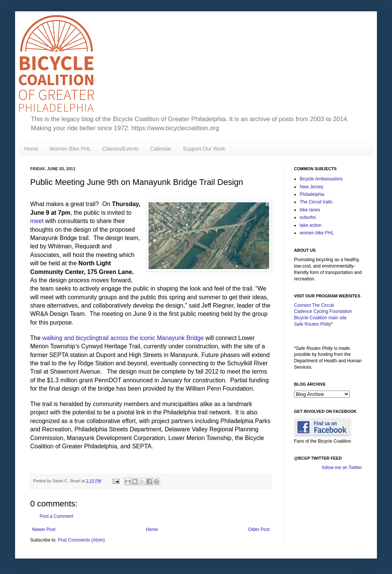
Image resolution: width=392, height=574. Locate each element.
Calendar (161, 149)
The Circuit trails (316, 202)
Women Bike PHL (70, 149)
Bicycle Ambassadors (321, 179)
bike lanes (310, 210)
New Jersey (312, 187)
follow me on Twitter (342, 468)
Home (31, 149)
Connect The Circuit (314, 305)
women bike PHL (317, 233)
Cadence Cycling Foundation (323, 311)
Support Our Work (204, 149)
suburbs (308, 217)
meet (37, 221)
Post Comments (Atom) (81, 540)
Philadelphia (312, 194)
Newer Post (44, 529)
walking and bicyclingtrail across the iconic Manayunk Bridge (123, 338)
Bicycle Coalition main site (320, 318)
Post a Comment (56, 516)
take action (311, 225)
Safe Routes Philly (312, 324)
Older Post (259, 529)
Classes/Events (121, 149)
